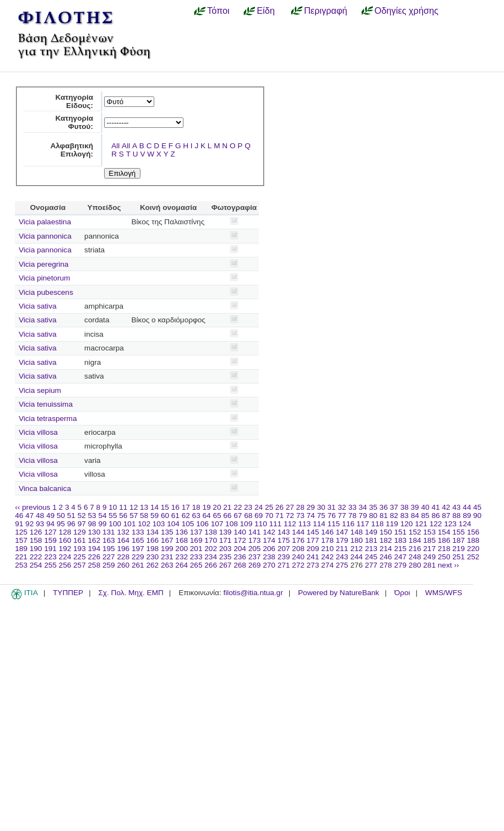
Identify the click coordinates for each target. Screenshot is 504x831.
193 (80, 549)
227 (109, 557)
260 (123, 565)
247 (400, 557)
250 (444, 557)
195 (109, 549)
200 (181, 549)
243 (342, 557)
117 (363, 524)
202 (211, 549)
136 (181, 532)
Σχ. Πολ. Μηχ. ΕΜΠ (131, 593)
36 (384, 507)
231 (167, 557)
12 (134, 507)
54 (102, 516)
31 (331, 507)
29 (311, 507)
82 (394, 516)
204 (240, 549)
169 (196, 540)
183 (400, 540)
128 (65, 532)
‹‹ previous (32, 507)
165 (138, 540)
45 (477, 507)
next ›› (449, 565)
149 (371, 532)
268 (240, 565)
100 (115, 524)
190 (36, 549)
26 (280, 507)
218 (444, 549)
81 (384, 516)
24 (259, 507)
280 (415, 565)
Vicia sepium (40, 390)
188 (473, 540)
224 (65, 557)
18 (196, 507)
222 (36, 557)
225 (80, 557)
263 (167, 565)
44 (467, 507)
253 (21, 565)
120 (407, 524)
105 (188, 524)
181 (371, 540)
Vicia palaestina (45, 222)
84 (415, 516)
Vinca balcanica (45, 489)
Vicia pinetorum (44, 278)
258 (94, 565)
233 (196, 557)
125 (21, 532)
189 (21, 549)
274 (327, 565)
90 (477, 516)
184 (415, 540)
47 (29, 516)
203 (226, 549)
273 (313, 565)
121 (421, 524)
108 (232, 524)
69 (259, 516)
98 (92, 524)
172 (240, 540)
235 (226, 557)
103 (159, 524)
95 (61, 524)
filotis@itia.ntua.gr (253, 593)
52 (82, 516)
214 (386, 549)
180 (357, 540)
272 (298, 565)
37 (394, 507)
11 (123, 507)
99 (102, 524)
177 (313, 540)
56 (123, 516)
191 (50, 549)
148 (357, 532)
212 (357, 549)
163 (109, 540)
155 (459, 532)
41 (435, 507)
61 (175, 516)
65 (217, 516)
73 (300, 516)
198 (152, 549)
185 (429, 540)
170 (211, 540)
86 (435, 516)
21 (227, 507)
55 (113, 516)
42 (446, 507)
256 (65, 565)
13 (144, 507)
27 (290, 507)
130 (94, 532)
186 (444, 540)
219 (459, 549)
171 (226, 540)
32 (342, 507)
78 (352, 516)
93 (40, 524)
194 (94, 549)
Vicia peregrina (44, 264)
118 (378, 524)
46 (19, 516)
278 (386, 565)
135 (167, 532)
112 (290, 524)
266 (211, 565)
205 (255, 549)
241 (313, 557)
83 (405, 516)
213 (371, 549)
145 (313, 532)
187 (459, 540)
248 (415, 557)
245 (371, 557)
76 (331, 516)
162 (94, 540)
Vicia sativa (38, 306)
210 (327, 549)
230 (152, 557)
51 (71, 516)
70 (269, 516)
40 (425, 507)
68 (248, 516)
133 (138, 532)
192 (65, 549)
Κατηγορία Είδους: (74, 101)
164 (123, 540)
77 (342, 516)
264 (181, 565)
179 (342, 540)
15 (165, 507)
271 (284, 565)
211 (342, 549)
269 (255, 565)
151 (400, 532)
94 (50, 524)
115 (334, 524)
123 (450, 524)
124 (465, 524)
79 (363, 516)
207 (284, 549)
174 (269, 540)
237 (255, 557)
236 (240, 557)
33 (352, 507)
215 (400, 549)
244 (357, 557)
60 (165, 516)
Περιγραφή (326, 10)
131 (109, 532)
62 (186, 516)
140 (240, 532)
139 (226, 532)
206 (269, 549)
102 (144, 524)
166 (152, 540)
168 (181, 540)
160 (65, 540)
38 (405, 507)
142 (269, 532)
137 (196, 532)
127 (50, 532)
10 (113, 507)
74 (311, 516)
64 (207, 516)
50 (61, 516)
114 (319, 524)
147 (342, 532)
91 (19, 524)
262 (152, 565)
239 (284, 557)
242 (327, 557)
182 (386, 540)
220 (473, 549)
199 (167, 549)
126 (36, 532)
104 (173, 524)
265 (196, 565)
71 (280, 516)
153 (429, 532)
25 (269, 507)
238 (269, 557)
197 (138, 549)
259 (109, 565)
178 (327, 540)
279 (400, 565)
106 (202, 524)
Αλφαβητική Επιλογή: (72, 150)
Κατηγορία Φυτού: (74, 122)
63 (196, 516)
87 (446, 516)
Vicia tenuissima (46, 404)
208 (298, 549)
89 (467, 516)
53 (92, 516)
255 (50, 565)
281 (429, 565)
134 (152, 532)
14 (155, 507)
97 (82, 524)
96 (71, 524)
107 (217, 524)
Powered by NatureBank (338, 593)
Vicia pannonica (45, 236)
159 (50, 540)
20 (217, 507)
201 (196, 549)
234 (211, 557)
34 (363, 507)
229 (138, 557)
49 (50, 516)
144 (298, 532)
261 (138, 565)
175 (284, 540)
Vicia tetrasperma (48, 419)
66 (227, 516)
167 (167, 540)
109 (246, 524)
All (115, 146)
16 (175, 507)
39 (415, 507)
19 (206, 507)
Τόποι (218, 10)
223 (50, 557)
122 (436, 524)
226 (94, 557)
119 (392, 524)
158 (36, 540)
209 (313, 549)
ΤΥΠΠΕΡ (68, 593)
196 (123, 549)
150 (386, 532)
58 (144, 516)
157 (21, 540)
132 (123, 532)
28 (300, 507)
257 (80, 565)
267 (226, 565)
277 (371, 565)
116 (348, 524)
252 (473, 557)
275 (342, 565)
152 (415, 532)
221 (21, 557)
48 (40, 516)
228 (123, 557)
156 (473, 532)
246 (386, 557)
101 (130, 524)
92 (29, 524)
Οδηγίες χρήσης (407, 10)
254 (36, 565)
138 (211, 532)
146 (327, 532)
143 (284, 532)
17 (186, 507)
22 (238, 507)
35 (373, 507)
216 (415, 549)
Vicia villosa (38, 432)
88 (456, 516)
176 (298, 540)
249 (429, 557)
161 (80, 540)
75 (321, 516)
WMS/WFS (444, 593)
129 (80, 532)
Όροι (402, 593)
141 (255, 532)
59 (155, 516)
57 (134, 516)
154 (444, 532)
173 (255, 540)
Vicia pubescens (46, 292)
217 (429, 549)
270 (269, 565)
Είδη (266, 10)
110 (261, 524)
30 (321, 507)
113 (304, 524)
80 (373, 516)
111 (276, 524)
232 (181, 557)
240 (298, 557)
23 (248, 507)
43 (456, 507)
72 (290, 516)
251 (459, 557)
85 (426, 516)
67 (238, 516)
